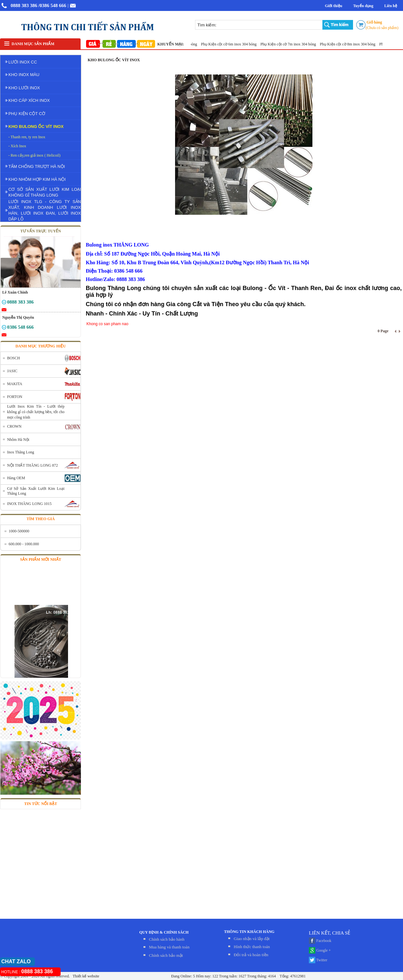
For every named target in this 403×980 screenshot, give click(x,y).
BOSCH (14, 358)
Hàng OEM (16, 478)
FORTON (15, 397)
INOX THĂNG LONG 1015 (29, 504)
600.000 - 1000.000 (24, 544)
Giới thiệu (334, 6)
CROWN (14, 426)
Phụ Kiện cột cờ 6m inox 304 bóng (231, 44)
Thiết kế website (85, 976)
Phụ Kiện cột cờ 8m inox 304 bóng (350, 44)
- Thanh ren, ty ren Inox (27, 137)
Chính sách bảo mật (166, 955)
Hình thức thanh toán (252, 947)
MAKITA (15, 384)
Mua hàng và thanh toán (169, 947)
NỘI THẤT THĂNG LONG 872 (33, 465)
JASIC (12, 371)
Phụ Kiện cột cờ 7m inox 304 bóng (291, 44)
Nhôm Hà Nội (18, 440)
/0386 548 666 (52, 5)
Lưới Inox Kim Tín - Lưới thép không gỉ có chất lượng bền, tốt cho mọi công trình (36, 412)
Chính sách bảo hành (167, 939)
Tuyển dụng (363, 6)
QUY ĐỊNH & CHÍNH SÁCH (164, 932)
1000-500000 (19, 531)
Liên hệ (391, 6)
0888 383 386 (24, 5)
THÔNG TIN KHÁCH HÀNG (249, 932)
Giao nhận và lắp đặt (252, 939)
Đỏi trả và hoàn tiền (251, 955)
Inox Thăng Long (21, 452)
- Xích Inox (17, 146)
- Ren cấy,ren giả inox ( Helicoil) (34, 155)
